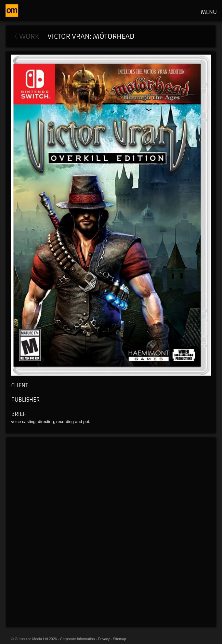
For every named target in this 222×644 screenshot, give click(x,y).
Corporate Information (78, 639)
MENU (209, 12)
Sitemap (119, 639)
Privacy (104, 639)
